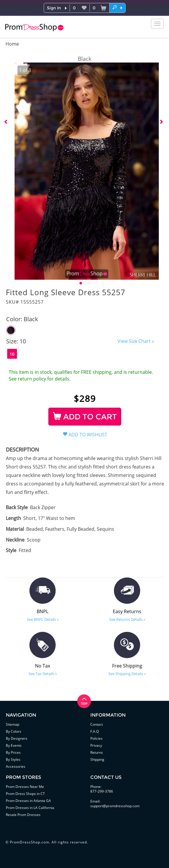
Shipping (97, 759)
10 (12, 354)
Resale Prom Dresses (23, 815)
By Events (14, 745)
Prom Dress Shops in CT (25, 794)
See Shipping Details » (127, 674)
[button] (117, 8)
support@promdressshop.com (115, 806)
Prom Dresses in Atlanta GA (28, 801)
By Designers (17, 738)
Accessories (16, 766)
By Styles (13, 759)
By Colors (14, 731)
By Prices (13, 752)
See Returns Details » (127, 619)
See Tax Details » (43, 674)
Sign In (54, 8)
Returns (97, 752)
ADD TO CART (85, 417)
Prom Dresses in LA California (30, 808)
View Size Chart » (136, 341)
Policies (96, 738)
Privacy (96, 745)
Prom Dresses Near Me (25, 787)
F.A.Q (95, 731)
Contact (97, 724)
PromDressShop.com (30, 842)
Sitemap (13, 724)
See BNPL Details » (43, 619)
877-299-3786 (102, 791)
